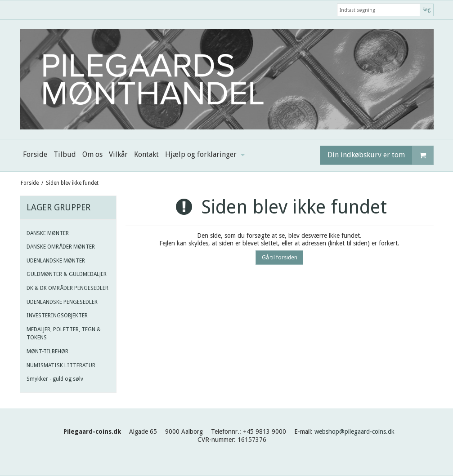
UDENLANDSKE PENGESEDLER (62, 302)
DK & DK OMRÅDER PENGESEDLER (67, 288)
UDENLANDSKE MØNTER (56, 261)
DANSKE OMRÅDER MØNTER (61, 247)
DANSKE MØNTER (48, 233)
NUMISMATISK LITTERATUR (61, 365)
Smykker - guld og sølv (55, 379)
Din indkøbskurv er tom (380, 155)
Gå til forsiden (280, 258)
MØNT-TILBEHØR (47, 351)
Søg (426, 10)
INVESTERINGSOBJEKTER (57, 316)
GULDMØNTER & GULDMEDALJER (67, 274)
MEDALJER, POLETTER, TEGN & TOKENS (64, 334)
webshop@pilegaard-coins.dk (354, 432)
